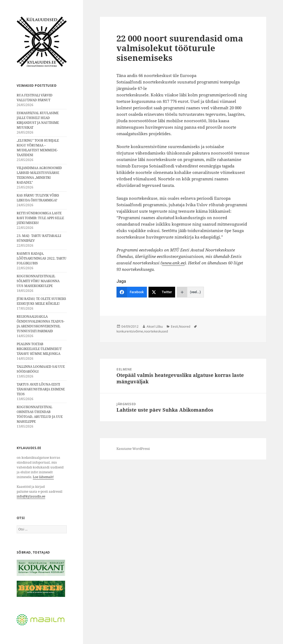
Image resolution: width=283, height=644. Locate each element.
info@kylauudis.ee (31, 496)
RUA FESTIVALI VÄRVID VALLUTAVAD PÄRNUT (35, 98)
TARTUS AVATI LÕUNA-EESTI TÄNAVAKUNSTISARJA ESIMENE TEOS (41, 389)
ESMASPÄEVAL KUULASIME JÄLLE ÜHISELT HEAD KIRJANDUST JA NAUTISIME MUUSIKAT (38, 120)
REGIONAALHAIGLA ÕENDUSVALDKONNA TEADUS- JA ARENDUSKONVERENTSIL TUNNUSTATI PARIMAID (41, 324)
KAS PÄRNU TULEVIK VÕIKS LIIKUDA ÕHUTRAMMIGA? (38, 198)
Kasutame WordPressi (133, 449)
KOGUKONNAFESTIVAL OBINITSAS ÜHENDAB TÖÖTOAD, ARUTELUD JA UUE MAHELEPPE (40, 414)
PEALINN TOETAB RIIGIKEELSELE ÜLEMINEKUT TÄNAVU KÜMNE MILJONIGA (39, 349)
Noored (185, 326)
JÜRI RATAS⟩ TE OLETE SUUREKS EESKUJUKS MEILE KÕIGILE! (41, 301)
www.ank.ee (173, 263)
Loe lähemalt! (43, 477)
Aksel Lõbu (155, 326)
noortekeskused (156, 331)
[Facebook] (132, 292)
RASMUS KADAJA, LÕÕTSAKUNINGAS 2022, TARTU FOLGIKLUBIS (42, 258)
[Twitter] (162, 292)
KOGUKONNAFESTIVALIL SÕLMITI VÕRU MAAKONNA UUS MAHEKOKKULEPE (38, 281)
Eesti (174, 326)
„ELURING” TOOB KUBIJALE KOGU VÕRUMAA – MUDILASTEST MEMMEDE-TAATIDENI (38, 148)
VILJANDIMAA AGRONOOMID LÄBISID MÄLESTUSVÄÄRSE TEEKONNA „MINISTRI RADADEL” (39, 175)
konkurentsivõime (130, 331)
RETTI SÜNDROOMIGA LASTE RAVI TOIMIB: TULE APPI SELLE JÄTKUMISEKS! (40, 218)
